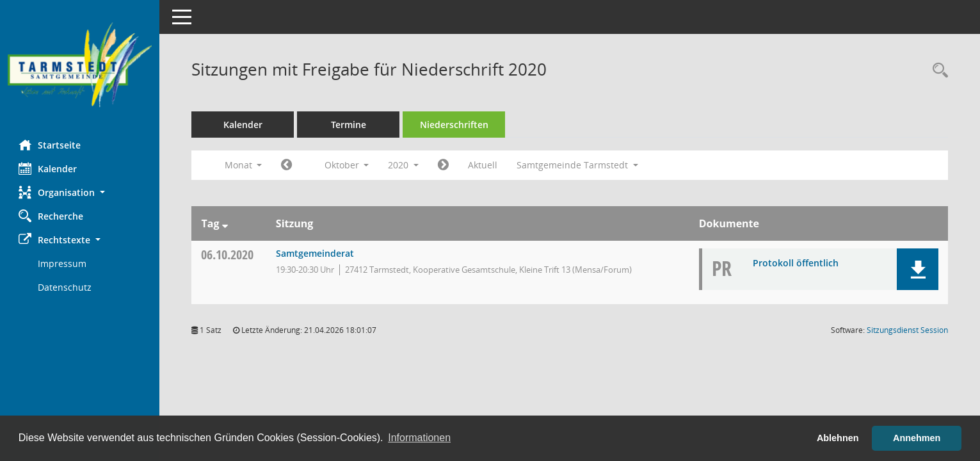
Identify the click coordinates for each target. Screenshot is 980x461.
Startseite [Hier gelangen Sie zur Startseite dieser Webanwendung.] (50, 145)
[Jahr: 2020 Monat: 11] (444, 165)
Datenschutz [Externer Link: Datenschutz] (65, 287)
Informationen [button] (419, 438)
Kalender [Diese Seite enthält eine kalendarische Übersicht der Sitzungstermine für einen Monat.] (48, 168)
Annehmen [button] (917, 438)
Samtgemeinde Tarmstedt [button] (578, 165)
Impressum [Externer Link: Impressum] (63, 263)
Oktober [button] (347, 165)
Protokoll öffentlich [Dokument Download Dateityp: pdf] (796, 263)
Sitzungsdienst (907, 330)
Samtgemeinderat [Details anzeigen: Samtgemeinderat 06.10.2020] (315, 253)
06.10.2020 (228, 255)
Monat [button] (244, 165)
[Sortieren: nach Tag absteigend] (225, 223)
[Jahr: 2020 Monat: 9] (287, 165)
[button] (80, 192)
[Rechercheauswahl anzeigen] (937, 71)
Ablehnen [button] (838, 438)
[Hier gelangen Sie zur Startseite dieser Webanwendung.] (80, 65)
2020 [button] (404, 165)
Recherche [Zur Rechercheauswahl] (52, 216)
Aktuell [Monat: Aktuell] (483, 165)
